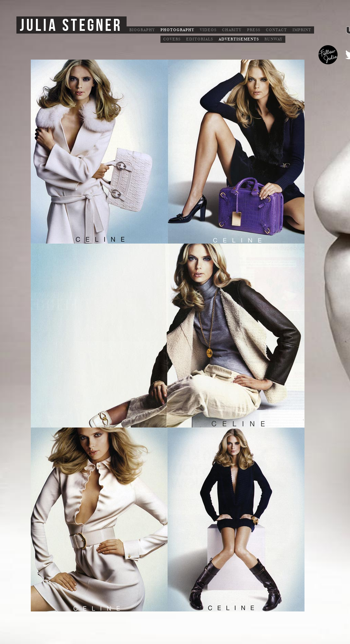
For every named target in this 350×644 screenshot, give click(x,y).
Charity (232, 30)
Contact (276, 30)
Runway (274, 39)
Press (254, 30)
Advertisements (239, 39)
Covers (172, 39)
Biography (142, 30)
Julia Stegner (71, 26)
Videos (208, 30)
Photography (177, 30)
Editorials (200, 39)
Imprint (302, 30)
